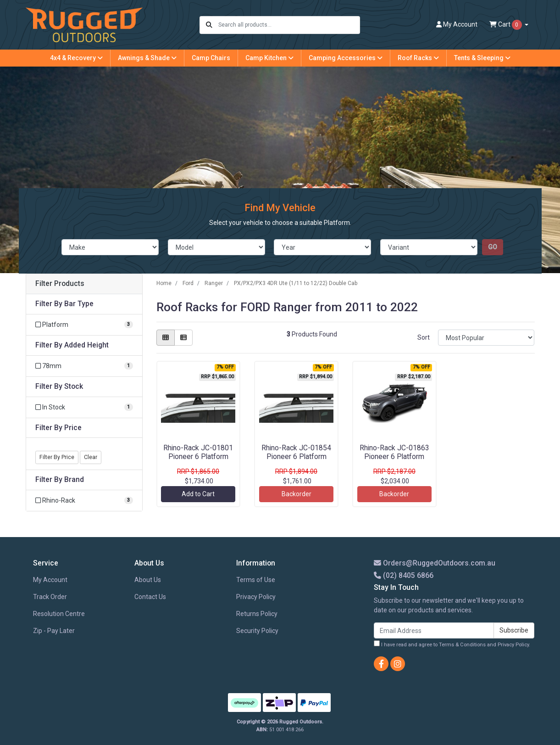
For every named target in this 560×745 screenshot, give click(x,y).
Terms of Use (256, 580)
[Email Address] (434, 630)
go (493, 247)
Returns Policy (257, 614)
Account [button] (457, 24)
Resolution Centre (59, 614)
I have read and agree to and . (452, 644)
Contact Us (150, 597)
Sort (424, 337)
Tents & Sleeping (482, 58)
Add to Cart (198, 494)
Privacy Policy (256, 597)
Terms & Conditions (462, 645)
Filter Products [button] (60, 284)
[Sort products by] (486, 338)
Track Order (50, 597)
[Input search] (289, 25)
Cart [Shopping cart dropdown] (506, 25)
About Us (148, 580)
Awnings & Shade (147, 58)
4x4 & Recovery (76, 58)
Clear (91, 457)
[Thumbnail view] (166, 338)
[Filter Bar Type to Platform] (84, 325)
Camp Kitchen (269, 58)
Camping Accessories (346, 58)
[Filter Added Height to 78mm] (84, 366)
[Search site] (209, 25)
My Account (50, 580)
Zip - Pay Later (54, 631)
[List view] (183, 338)
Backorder (297, 494)
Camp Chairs (211, 58)
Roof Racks (418, 58)
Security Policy (257, 631)
